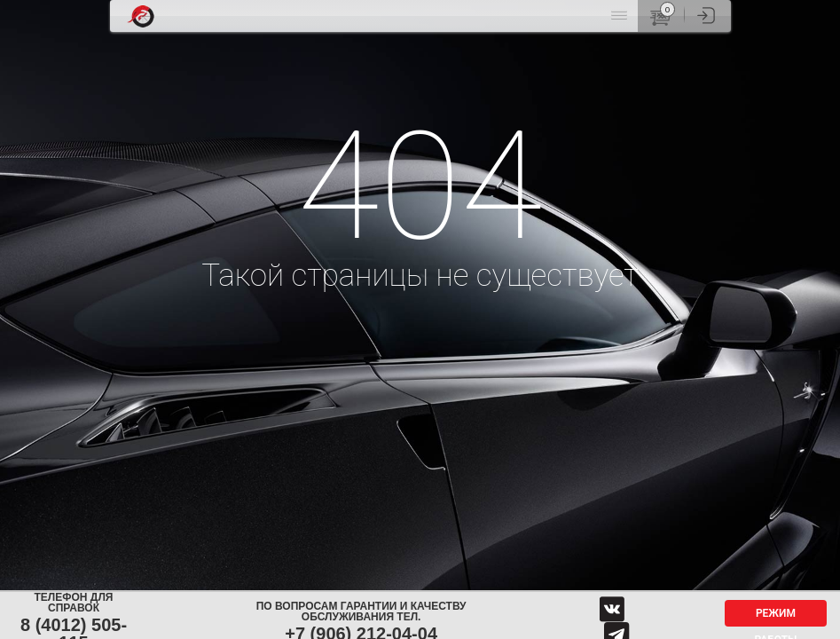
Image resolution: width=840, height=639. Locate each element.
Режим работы (775, 617)
